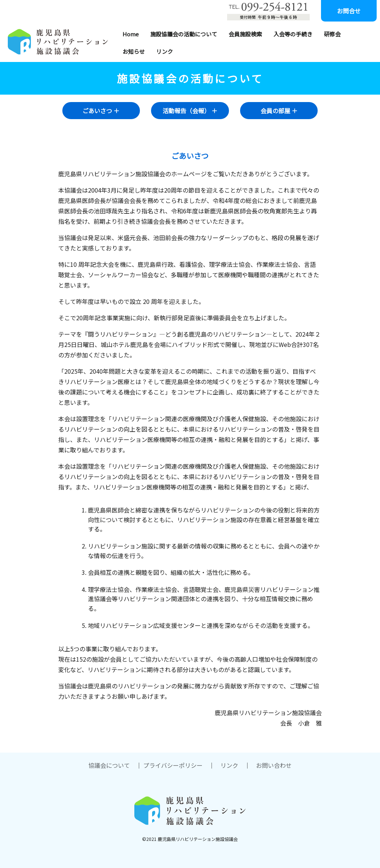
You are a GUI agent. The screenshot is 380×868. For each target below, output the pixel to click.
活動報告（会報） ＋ (190, 111)
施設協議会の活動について (184, 34)
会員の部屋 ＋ (279, 111)
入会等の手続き (293, 34)
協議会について (109, 765)
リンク (165, 51)
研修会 (332, 34)
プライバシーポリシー (173, 765)
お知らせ (134, 51)
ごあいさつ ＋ (101, 111)
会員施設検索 (245, 34)
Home (131, 34)
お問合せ (349, 11)
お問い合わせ (274, 765)
